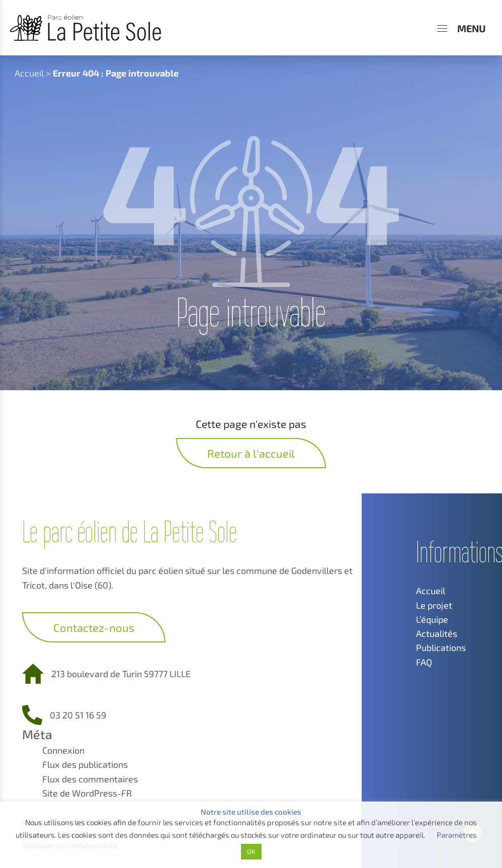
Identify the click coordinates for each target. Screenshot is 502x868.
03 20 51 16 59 (78, 715)
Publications (441, 647)
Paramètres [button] (457, 835)
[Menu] (462, 28)
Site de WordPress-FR (87, 793)
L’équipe (432, 619)
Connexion (63, 750)
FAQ (424, 662)
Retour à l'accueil (251, 453)
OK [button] (251, 851)
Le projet (434, 605)
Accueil (29, 73)
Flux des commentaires (90, 779)
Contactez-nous (94, 627)
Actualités (437, 633)
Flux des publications (85, 764)
